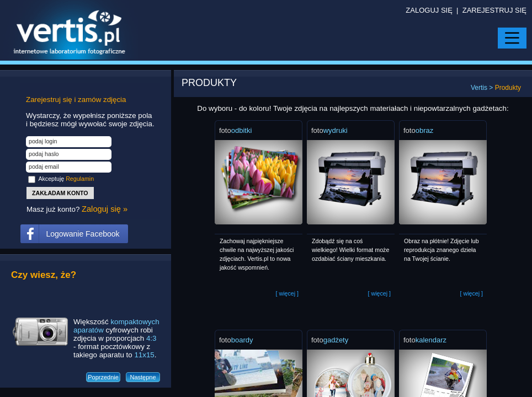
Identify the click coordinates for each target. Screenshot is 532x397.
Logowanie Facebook (83, 234)
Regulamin (80, 179)
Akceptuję (66, 179)
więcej (287, 293)
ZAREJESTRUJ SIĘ (494, 10)
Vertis (479, 88)
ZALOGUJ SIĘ (429, 10)
